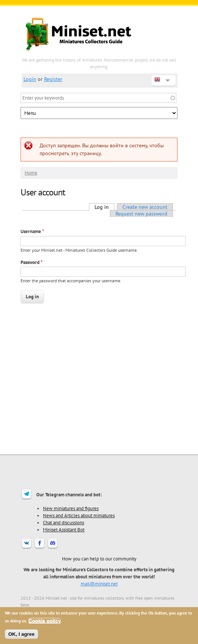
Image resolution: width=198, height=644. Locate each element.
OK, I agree (21, 634)
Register (53, 79)
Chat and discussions (64, 522)
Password (32, 262)
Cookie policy (45, 621)
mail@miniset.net (99, 584)
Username (32, 231)
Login (30, 79)
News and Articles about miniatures (79, 515)
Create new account (145, 207)
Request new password (141, 214)
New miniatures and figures (71, 508)
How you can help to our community (99, 559)
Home (31, 173)
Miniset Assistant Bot (64, 530)
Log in (104, 207)
